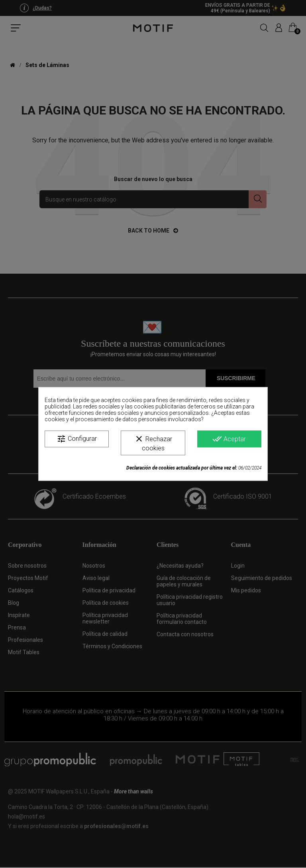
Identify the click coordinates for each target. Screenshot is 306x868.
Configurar (77, 439)
